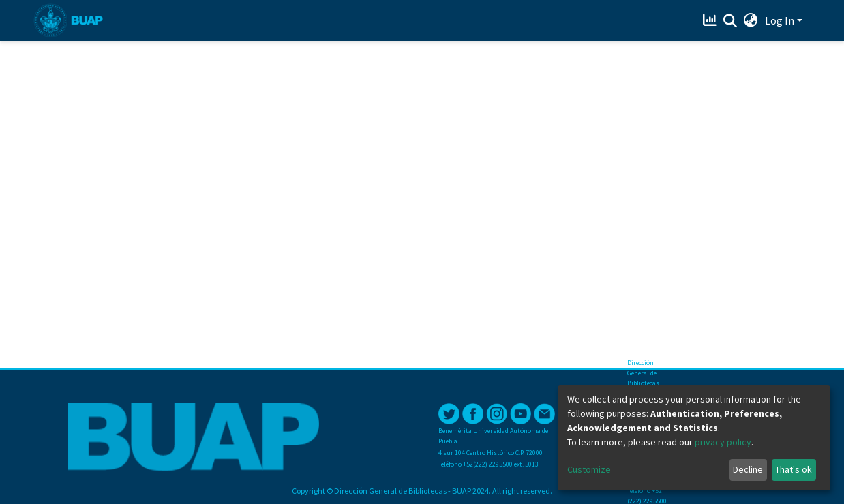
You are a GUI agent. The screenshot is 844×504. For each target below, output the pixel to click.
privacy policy (723, 442)
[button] (751, 20)
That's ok (794, 469)
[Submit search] (730, 21)
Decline (748, 469)
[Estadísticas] (711, 20)
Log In (780, 20)
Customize (589, 469)
